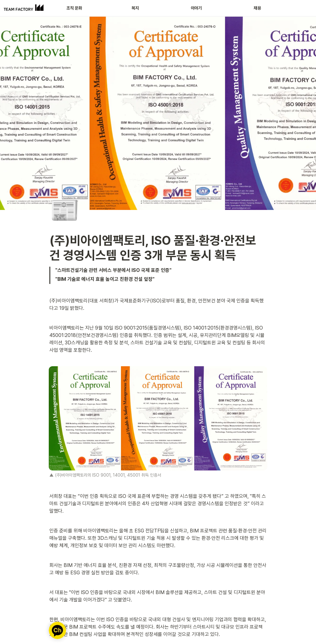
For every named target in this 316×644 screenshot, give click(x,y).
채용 (257, 8)
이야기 (196, 8)
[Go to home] (24, 8)
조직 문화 (74, 8)
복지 (135, 8)
